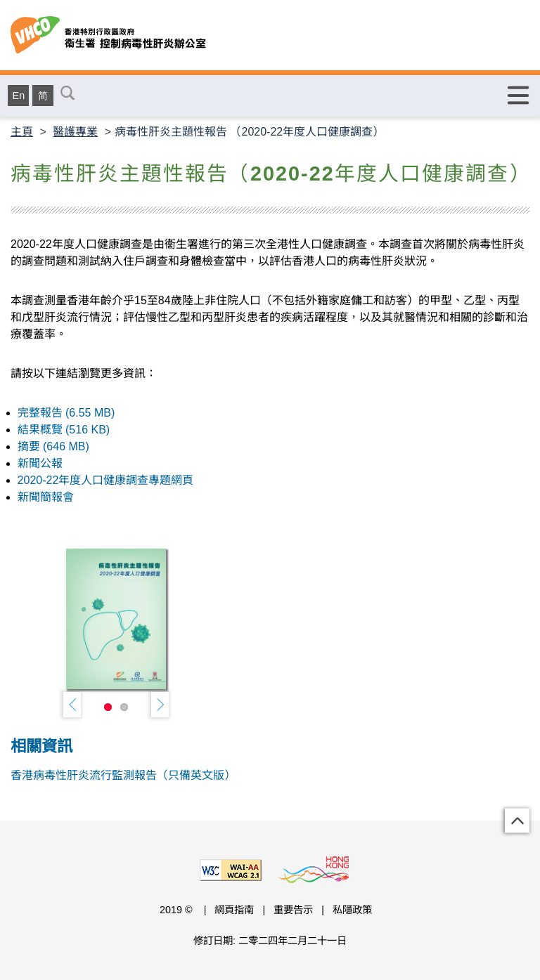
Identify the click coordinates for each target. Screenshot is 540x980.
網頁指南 (234, 910)
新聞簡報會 (46, 497)
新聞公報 (40, 463)
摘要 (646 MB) (53, 446)
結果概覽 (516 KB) (64, 430)
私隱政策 (352, 910)
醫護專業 (75, 132)
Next (160, 705)
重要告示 (293, 910)
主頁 (22, 132)
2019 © (178, 910)
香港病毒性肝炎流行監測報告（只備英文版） (123, 775)
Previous (72, 705)
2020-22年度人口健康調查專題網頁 (106, 480)
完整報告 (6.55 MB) (66, 413)
